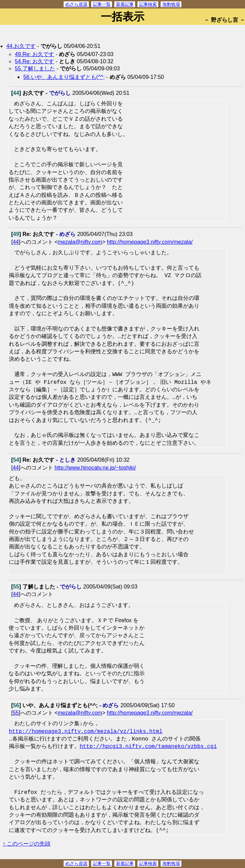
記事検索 (148, 4)
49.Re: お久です (35, 54)
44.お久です (21, 46)
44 (16, 242)
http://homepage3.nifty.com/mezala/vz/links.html (86, 732)
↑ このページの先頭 (27, 844)
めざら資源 (76, 4)
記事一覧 (102, 4)
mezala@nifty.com (80, 242)
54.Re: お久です (35, 61)
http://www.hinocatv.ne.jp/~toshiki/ (95, 468)
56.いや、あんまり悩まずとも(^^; (64, 77)
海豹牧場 (171, 4)
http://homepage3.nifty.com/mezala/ (150, 242)
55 (16, 713)
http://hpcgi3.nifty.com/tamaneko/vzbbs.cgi (148, 747)
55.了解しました (35, 69)
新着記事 (125, 4)
